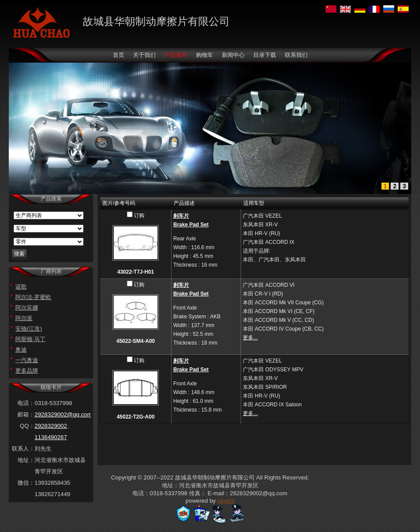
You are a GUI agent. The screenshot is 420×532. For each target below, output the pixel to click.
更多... (250, 338)
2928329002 (51, 426)
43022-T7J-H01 (136, 272)
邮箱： (26, 414)
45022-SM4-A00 (136, 341)
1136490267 (51, 437)
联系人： (23, 449)
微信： (26, 483)
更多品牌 (27, 371)
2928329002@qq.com (63, 414)
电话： (26, 403)
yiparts (226, 501)
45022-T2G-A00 (136, 417)
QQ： (27, 426)
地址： (26, 460)
